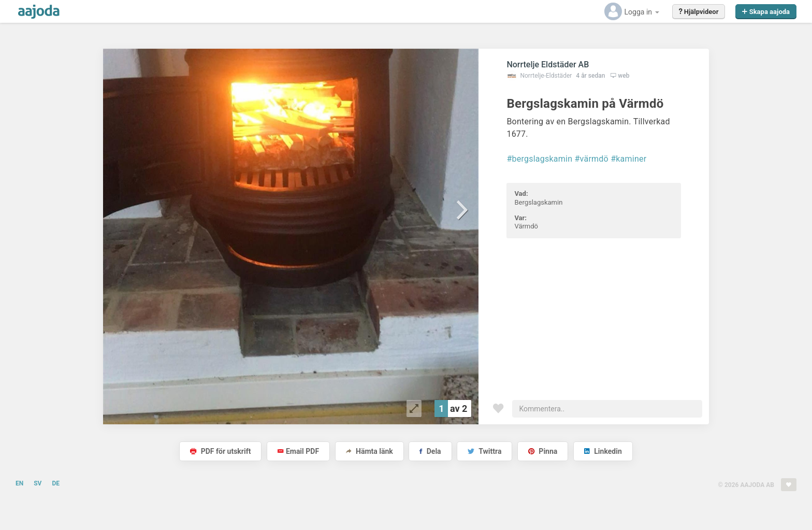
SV (38, 483)
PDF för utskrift (220, 451)
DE (56, 483)
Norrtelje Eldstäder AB (548, 65)
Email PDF (298, 451)
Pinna (543, 451)
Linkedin (603, 451)
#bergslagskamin (539, 159)
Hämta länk (369, 451)
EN (19, 483)
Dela (430, 451)
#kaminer (628, 159)
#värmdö (591, 159)
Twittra (484, 451)
